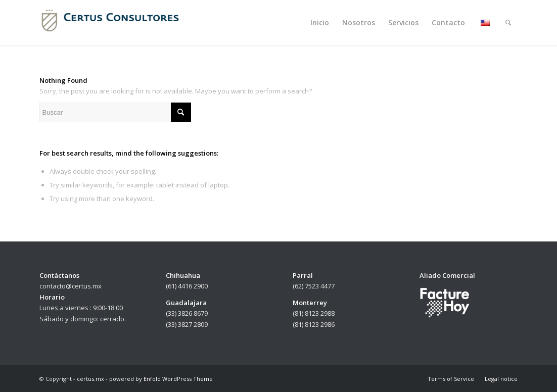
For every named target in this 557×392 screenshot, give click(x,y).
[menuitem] (320, 23)
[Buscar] (508, 23)
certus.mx (90, 379)
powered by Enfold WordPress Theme (161, 379)
